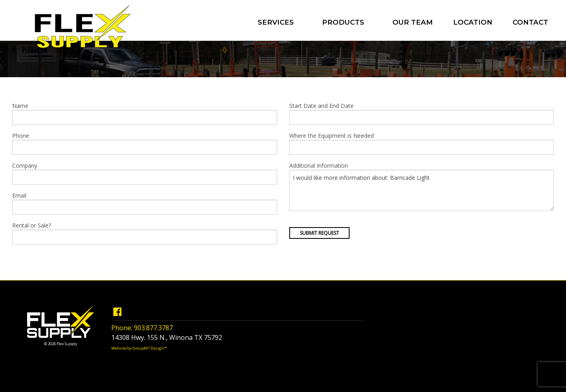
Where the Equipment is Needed (422, 143)
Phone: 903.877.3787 (142, 328)
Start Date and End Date (422, 113)
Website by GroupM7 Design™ (139, 348)
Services (276, 22)
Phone (145, 143)
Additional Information (422, 186)
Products (343, 22)
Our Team (413, 22)
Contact (530, 22)
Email (145, 203)
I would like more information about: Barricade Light (422, 190)
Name (145, 113)
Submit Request (319, 233)
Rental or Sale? (145, 233)
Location (473, 22)
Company (145, 173)
